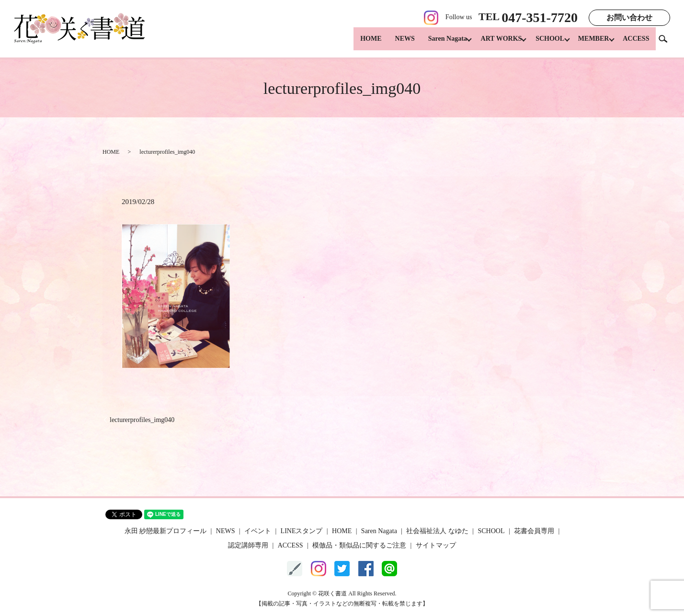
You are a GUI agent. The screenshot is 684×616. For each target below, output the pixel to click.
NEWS (393, 43)
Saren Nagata (436, 43)
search (667, 43)
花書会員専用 (534, 531)
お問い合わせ (629, 17)
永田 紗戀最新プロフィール (166, 531)
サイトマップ (436, 545)
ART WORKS (492, 43)
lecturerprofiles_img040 (142, 420)
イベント (258, 531)
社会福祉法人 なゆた (437, 531)
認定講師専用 (248, 545)
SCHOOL (544, 43)
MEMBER (591, 43)
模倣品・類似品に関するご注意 (359, 545)
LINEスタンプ (302, 531)
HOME (359, 43)
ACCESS (636, 43)
